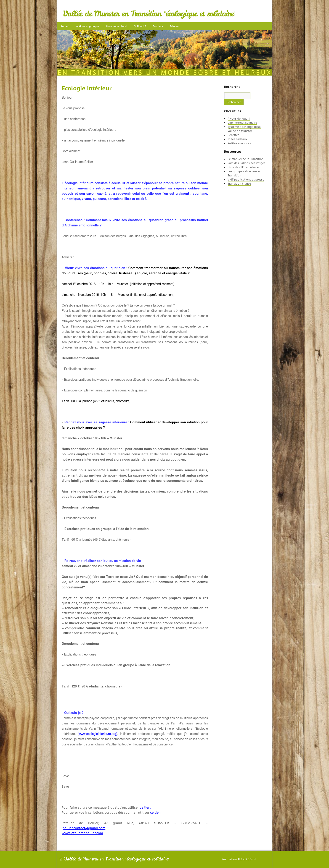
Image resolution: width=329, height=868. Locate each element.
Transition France (239, 184)
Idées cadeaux (238, 139)
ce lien (145, 808)
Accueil (65, 26)
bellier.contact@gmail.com (84, 828)
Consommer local (117, 26)
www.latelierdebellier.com (82, 833)
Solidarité (140, 26)
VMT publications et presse (246, 180)
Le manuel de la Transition (246, 159)
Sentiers (158, 26)
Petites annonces (239, 143)
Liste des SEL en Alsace (243, 167)
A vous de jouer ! (239, 119)
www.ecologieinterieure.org (97, 734)
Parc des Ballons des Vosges (247, 163)
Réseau (174, 26)
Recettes (233, 135)
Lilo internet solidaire (242, 123)
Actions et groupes (88, 26)
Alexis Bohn (247, 859)
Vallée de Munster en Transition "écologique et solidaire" (149, 14)
